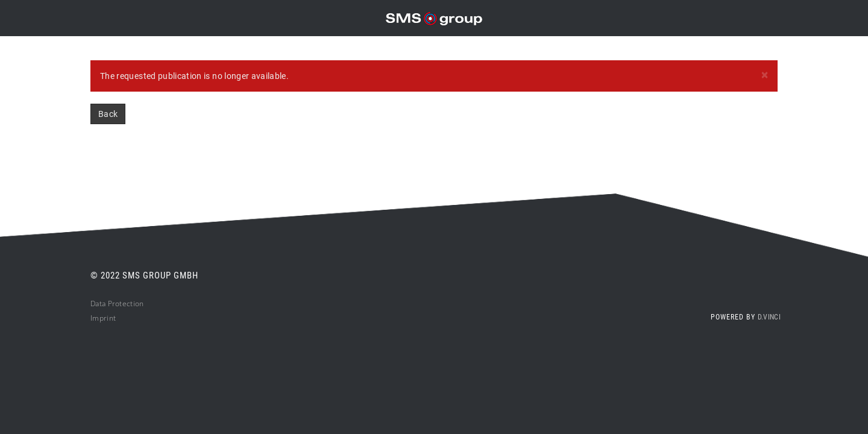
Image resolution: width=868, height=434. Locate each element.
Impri (100, 318)
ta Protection (122, 303)
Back (108, 114)
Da (95, 303)
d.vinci (769, 317)
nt (113, 318)
